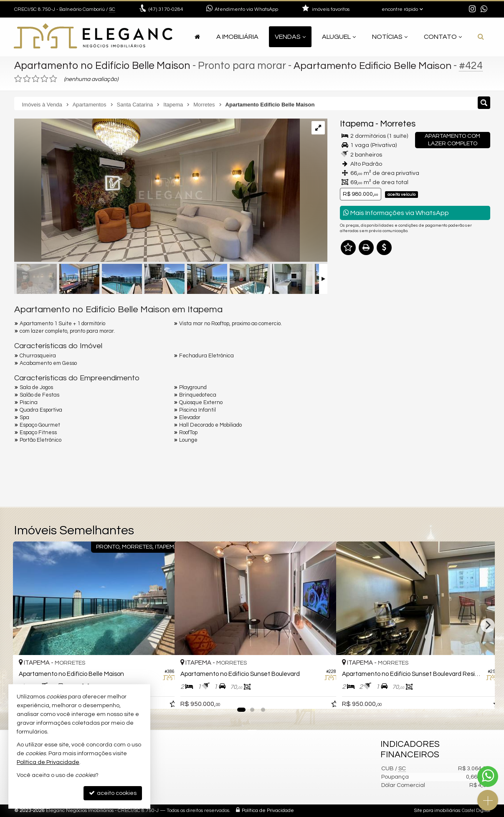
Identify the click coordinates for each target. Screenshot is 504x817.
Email (352, 376)
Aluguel (339, 37)
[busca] (481, 37)
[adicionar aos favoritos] (159, 696)
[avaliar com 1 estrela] (18, 79)
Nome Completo (366, 347)
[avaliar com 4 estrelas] (44, 79)
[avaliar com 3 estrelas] (36, 79)
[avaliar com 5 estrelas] (53, 79)
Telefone (356, 405)
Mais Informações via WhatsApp (396, 213)
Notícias (390, 37)
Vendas (290, 37)
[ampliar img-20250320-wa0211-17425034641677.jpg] (157, 191)
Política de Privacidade (268, 811)
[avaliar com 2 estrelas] (27, 79)
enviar (468, 434)
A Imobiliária (237, 37)
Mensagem (360, 302)
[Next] (488, 625)
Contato (443, 37)
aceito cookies (113, 793)
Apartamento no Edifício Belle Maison (103, 66)
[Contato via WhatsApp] (488, 777)
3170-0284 (166, 9)
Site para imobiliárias (437, 811)
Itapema (357, 124)
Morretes (398, 124)
